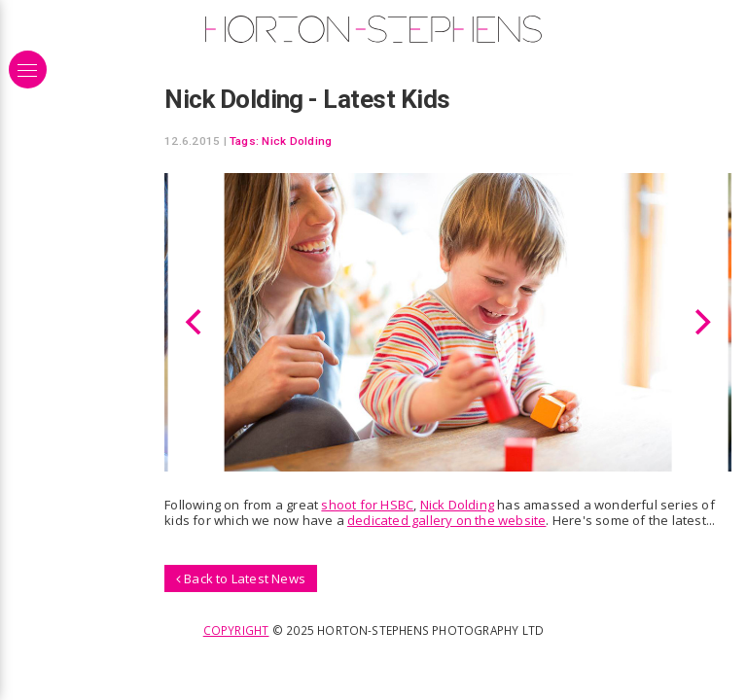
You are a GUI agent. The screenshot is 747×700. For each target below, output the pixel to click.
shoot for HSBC (367, 505)
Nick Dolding (297, 141)
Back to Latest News (241, 578)
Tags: (244, 141)
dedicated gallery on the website (446, 520)
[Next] (700, 322)
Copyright (236, 630)
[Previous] (196, 322)
